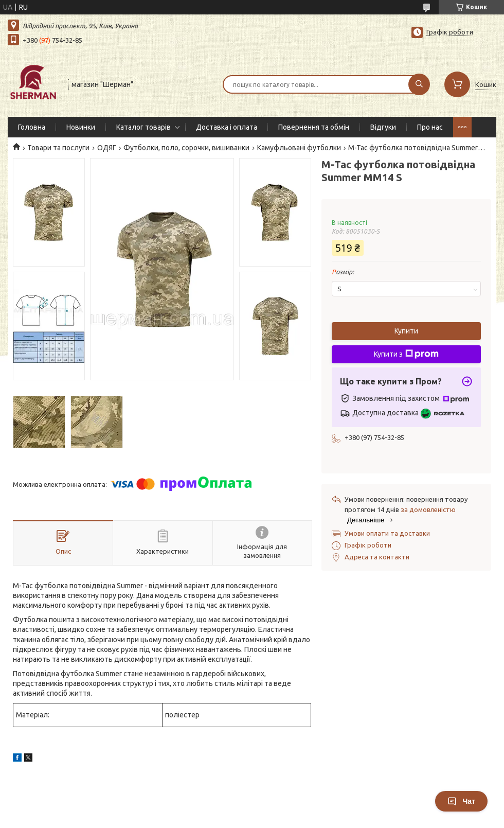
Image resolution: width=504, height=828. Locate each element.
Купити (406, 331)
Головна (32, 127)
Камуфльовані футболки (299, 148)
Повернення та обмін (314, 127)
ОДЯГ (107, 148)
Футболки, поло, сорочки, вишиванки (186, 148)
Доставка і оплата (227, 127)
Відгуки (383, 127)
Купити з (406, 354)
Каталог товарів (143, 127)
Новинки (81, 127)
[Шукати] (419, 84)
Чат (461, 801)
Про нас (430, 127)
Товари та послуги (58, 148)
